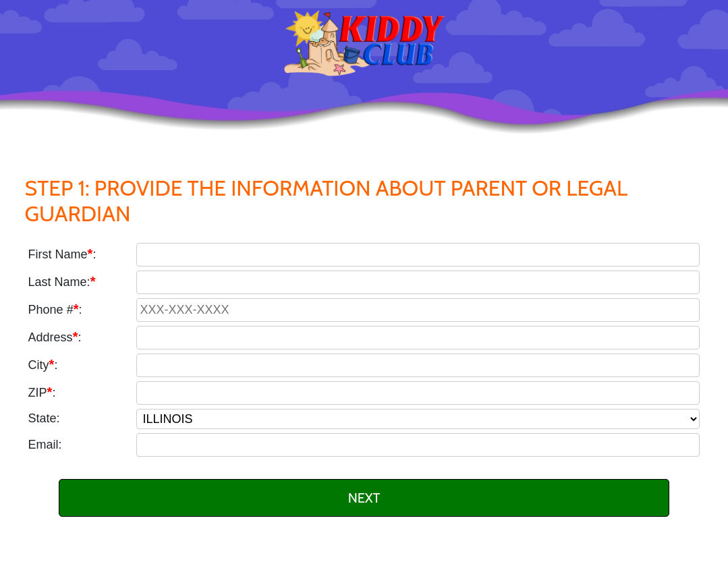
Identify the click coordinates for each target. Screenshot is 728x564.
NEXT (364, 498)
